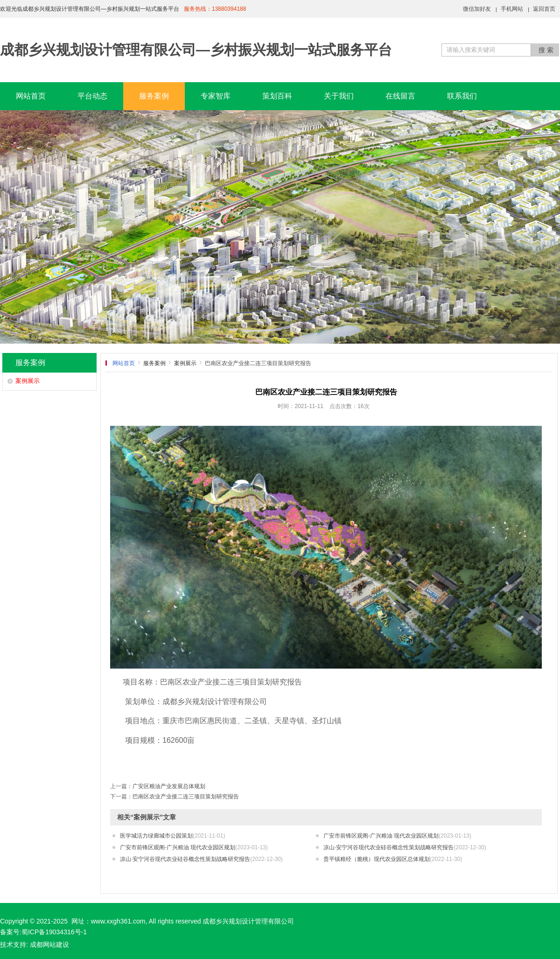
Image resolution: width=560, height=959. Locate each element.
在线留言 (400, 96)
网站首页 (31, 96)
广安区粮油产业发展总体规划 (169, 786)
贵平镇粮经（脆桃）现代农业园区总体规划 (393, 859)
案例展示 (28, 381)
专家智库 (216, 96)
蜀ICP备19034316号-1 (54, 932)
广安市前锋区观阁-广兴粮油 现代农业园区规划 (397, 836)
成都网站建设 (49, 945)
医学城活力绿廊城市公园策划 (172, 836)
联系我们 (462, 96)
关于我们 (339, 96)
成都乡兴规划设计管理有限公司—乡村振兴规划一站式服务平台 (196, 50)
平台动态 (92, 96)
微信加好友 (477, 9)
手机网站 (512, 9)
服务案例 (154, 96)
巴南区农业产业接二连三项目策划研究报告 (186, 797)
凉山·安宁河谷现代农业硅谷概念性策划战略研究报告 (405, 847)
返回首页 (544, 9)
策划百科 (277, 96)
